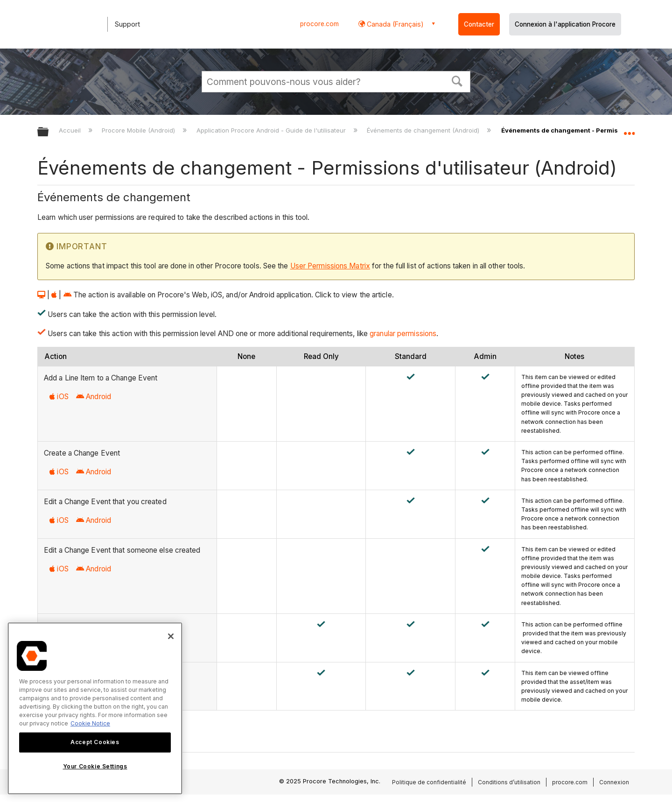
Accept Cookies (95, 742)
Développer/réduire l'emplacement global (629, 129)
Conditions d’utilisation (509, 782)
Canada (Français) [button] (394, 24)
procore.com (319, 24)
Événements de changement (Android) (424, 130)
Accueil (71, 130)
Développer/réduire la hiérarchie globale (49, 132)
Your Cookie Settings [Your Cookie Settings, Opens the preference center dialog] (95, 766)
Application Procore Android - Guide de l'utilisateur (272, 130)
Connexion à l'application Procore (565, 24)
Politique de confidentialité (429, 782)
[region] (95, 708)
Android (94, 397)
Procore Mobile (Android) (139, 130)
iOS (59, 397)
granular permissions (403, 334)
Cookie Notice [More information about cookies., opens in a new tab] (90, 723)
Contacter (479, 24)
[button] (457, 80)
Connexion (614, 782)
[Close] (171, 636)
